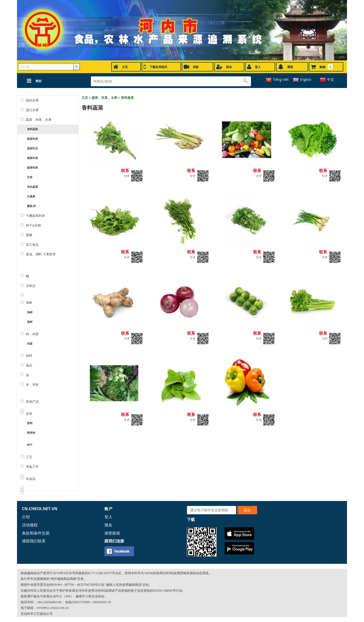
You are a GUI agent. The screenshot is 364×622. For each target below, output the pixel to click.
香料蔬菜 (127, 98)
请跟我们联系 (34, 541)
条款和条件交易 (36, 533)
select (77, 67)
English (306, 79)
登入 (108, 517)
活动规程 (30, 525)
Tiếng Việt (281, 79)
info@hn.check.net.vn (53, 608)
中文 (331, 79)
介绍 (26, 517)
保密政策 (112, 533)
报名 (108, 525)
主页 (85, 98)
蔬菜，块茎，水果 (104, 98)
